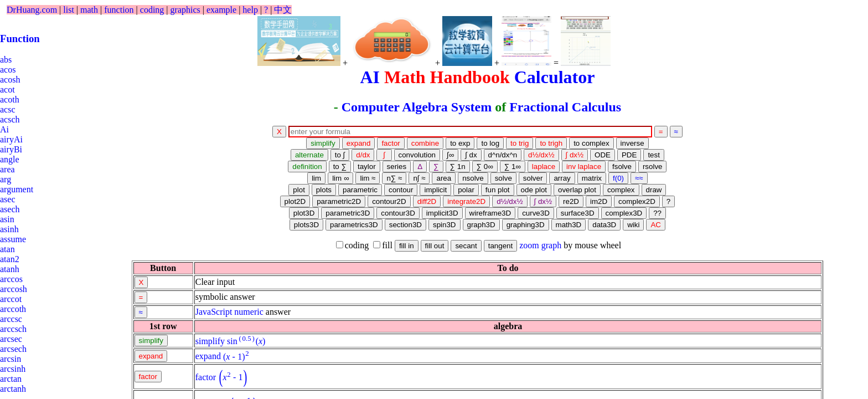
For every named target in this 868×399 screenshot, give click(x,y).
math (89, 10)
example (221, 10)
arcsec (11, 339)
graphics (185, 10)
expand (208, 357)
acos (8, 70)
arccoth (13, 309)
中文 (283, 10)
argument (17, 189)
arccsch (13, 329)
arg (6, 179)
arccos (11, 279)
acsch (10, 119)
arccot (11, 299)
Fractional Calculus (565, 107)
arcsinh (13, 369)
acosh (10, 80)
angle (10, 159)
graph (551, 245)
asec (8, 199)
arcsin (11, 359)
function (119, 10)
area (7, 169)
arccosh (14, 289)
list (69, 10)
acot (7, 89)
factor (206, 377)
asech (10, 209)
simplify (210, 341)
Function (20, 39)
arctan (11, 379)
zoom (529, 245)
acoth (10, 99)
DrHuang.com (32, 10)
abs (6, 60)
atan (7, 249)
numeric (249, 312)
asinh (9, 229)
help (250, 10)
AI (370, 77)
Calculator (555, 77)
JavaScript (214, 312)
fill (383, 245)
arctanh (13, 389)
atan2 (10, 259)
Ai (4, 129)
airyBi (11, 149)
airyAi (11, 139)
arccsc (11, 319)
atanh (10, 269)
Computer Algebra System (417, 107)
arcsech (13, 349)
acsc (8, 109)
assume (13, 239)
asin (7, 219)
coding (152, 10)
